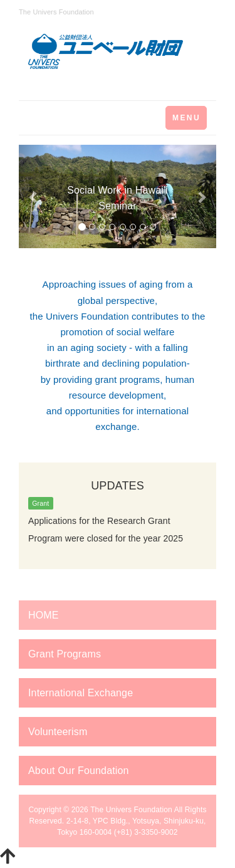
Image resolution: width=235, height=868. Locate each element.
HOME (44, 615)
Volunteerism (58, 732)
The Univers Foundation (131, 810)
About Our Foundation (79, 771)
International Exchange (81, 693)
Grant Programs (65, 654)
